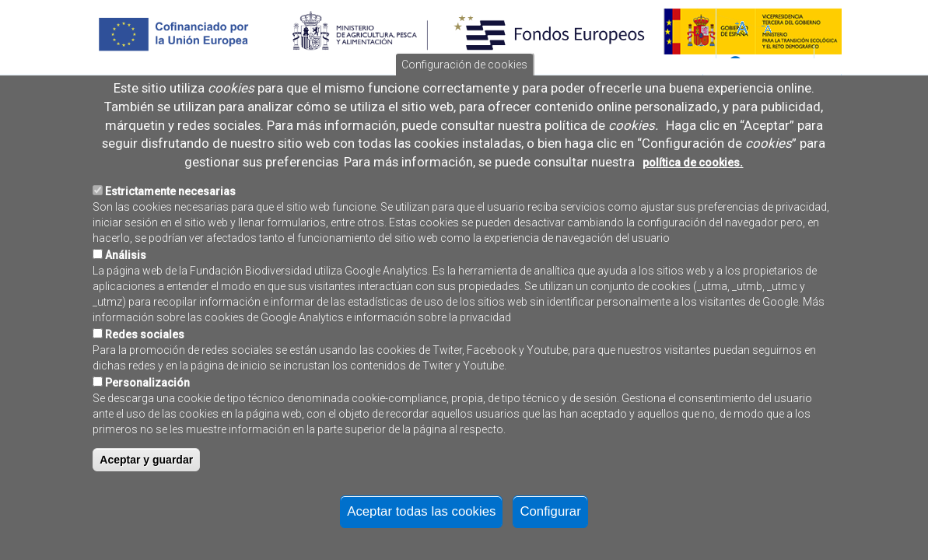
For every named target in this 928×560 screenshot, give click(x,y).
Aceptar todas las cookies (421, 529)
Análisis (126, 273)
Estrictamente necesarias (170, 209)
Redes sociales (145, 352)
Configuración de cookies (464, 83)
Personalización (147, 401)
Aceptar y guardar (146, 478)
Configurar (550, 529)
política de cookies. (693, 180)
